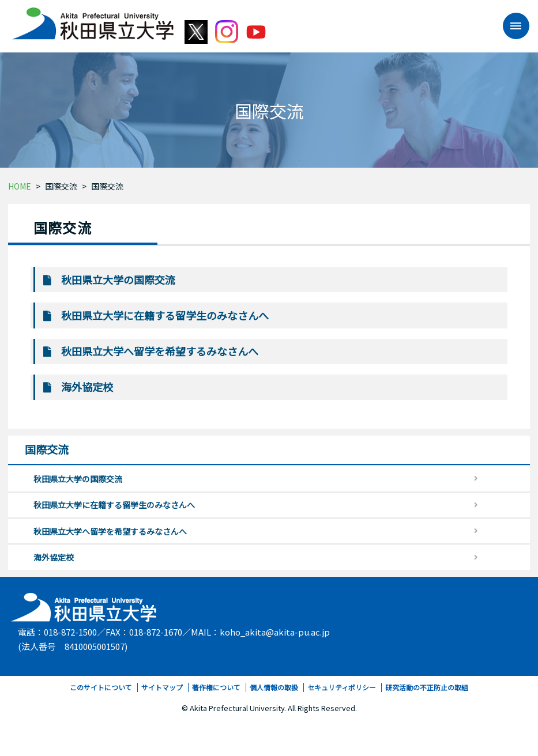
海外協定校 (87, 387)
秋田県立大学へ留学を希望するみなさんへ (160, 351)
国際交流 (61, 186)
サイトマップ (162, 687)
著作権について (216, 687)
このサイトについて (101, 687)
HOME (20, 186)
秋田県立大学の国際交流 (118, 279)
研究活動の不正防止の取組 (427, 687)
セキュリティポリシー (342, 687)
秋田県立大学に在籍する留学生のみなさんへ (165, 315)
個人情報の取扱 (274, 687)
